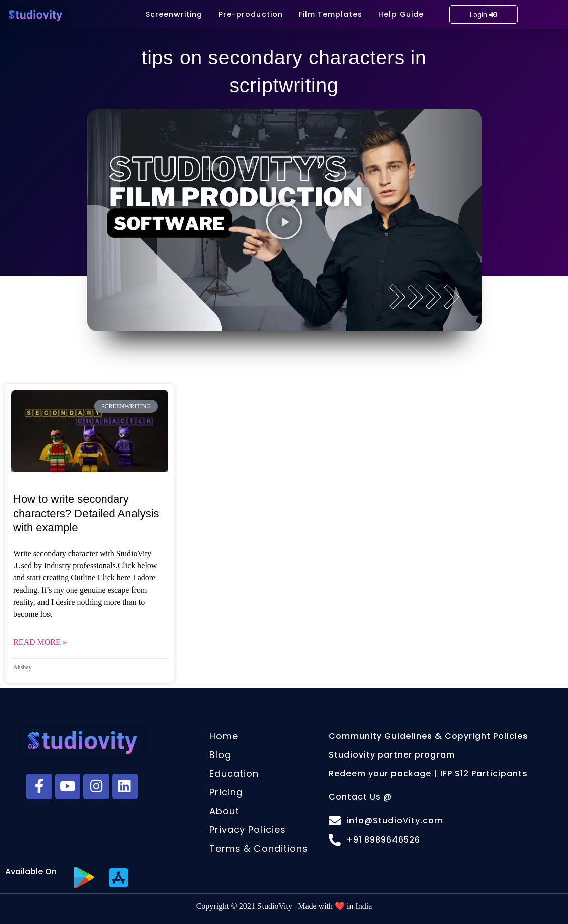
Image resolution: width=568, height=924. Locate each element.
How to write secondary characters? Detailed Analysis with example (86, 513)
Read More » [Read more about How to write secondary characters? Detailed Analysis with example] (40, 642)
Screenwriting (174, 14)
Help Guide (401, 14)
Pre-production (251, 14)
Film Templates (331, 14)
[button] (284, 220)
